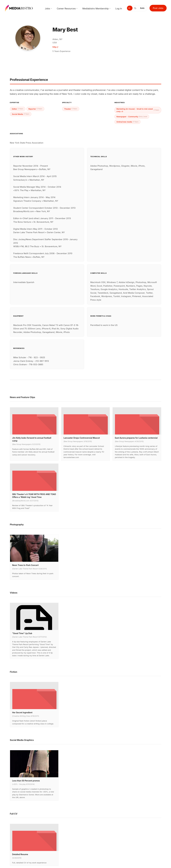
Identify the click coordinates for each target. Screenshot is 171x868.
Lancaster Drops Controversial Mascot (82, 438)
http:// (55, 47)
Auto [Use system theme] (142, 8)
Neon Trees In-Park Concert (25, 565)
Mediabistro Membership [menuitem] (96, 9)
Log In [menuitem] (119, 9)
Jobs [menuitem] (47, 9)
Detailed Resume (20, 854)
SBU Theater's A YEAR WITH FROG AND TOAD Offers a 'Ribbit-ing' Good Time (34, 496)
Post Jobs (158, 8)
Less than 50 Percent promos (26, 781)
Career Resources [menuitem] (66, 9)
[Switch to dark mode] (136, 8)
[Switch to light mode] (130, 8)
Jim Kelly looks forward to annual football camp (32, 439)
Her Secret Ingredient (22, 712)
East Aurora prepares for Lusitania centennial (136, 438)
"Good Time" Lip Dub (22, 633)
